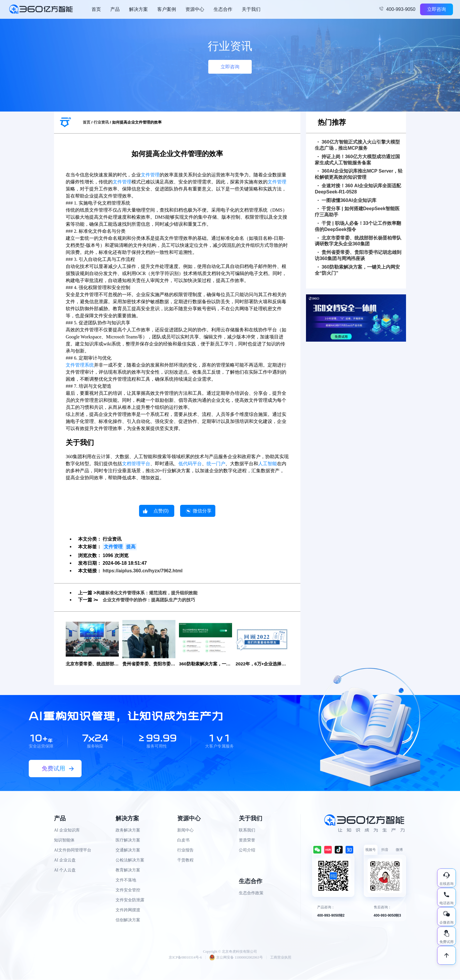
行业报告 (185, 850)
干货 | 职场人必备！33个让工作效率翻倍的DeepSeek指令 (358, 226)
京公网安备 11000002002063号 (236, 958)
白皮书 (183, 840)
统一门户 (216, 464)
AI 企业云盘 (65, 860)
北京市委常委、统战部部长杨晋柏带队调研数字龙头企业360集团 (358, 241)
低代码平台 (190, 464)
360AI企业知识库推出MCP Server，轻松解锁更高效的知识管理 (359, 174)
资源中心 (195, 9)
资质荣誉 (247, 840)
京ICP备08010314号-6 (185, 958)
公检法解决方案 (130, 860)
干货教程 (185, 860)
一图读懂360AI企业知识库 (347, 200)
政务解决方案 (128, 830)
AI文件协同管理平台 (73, 850)
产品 (115, 9)
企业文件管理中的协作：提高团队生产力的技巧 (152, 600)
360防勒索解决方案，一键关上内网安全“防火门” (357, 270)
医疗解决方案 (128, 840)
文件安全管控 (128, 890)
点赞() (161, 511)
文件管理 (150, 175)
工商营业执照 (281, 958)
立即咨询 (437, 9)
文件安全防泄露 (130, 900)
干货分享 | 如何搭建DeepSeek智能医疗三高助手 (357, 212)
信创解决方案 (128, 920)
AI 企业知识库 (67, 830)
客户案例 (167, 9)
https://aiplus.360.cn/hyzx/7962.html (143, 571)
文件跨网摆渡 (128, 910)
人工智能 (268, 464)
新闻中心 (185, 830)
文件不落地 (126, 880)
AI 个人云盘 (65, 870)
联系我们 (247, 830)
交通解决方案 (128, 850)
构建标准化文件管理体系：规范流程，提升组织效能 (150, 593)
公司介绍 (247, 850)
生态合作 (223, 9)
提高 (131, 547)
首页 (96, 9)
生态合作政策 (251, 893)
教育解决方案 (128, 870)
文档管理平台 (136, 464)
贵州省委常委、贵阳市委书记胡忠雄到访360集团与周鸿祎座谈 (358, 255)
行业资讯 (101, 122)
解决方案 (138, 9)
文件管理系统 (80, 365)
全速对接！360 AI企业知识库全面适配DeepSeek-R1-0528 (358, 189)
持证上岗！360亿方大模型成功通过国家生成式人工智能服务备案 (357, 160)
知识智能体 (64, 840)
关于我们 (251, 9)
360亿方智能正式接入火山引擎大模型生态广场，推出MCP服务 (357, 145)
